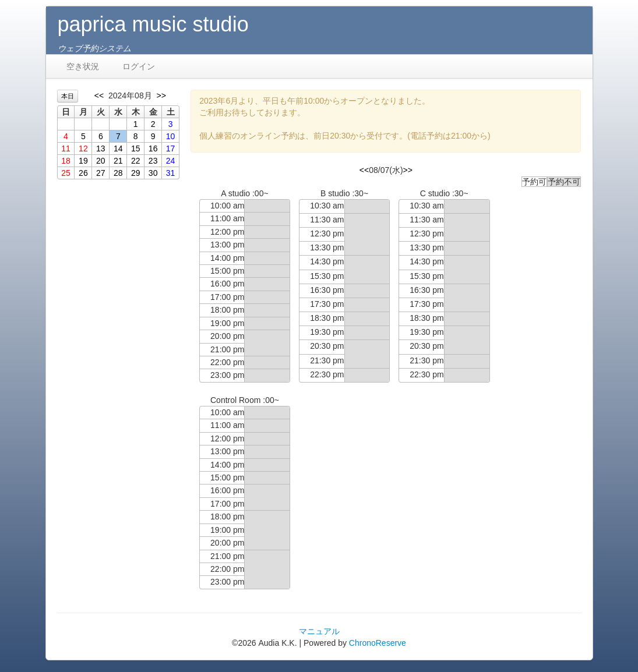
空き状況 (83, 66)
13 (101, 148)
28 (118, 173)
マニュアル (319, 631)
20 (101, 161)
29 (136, 173)
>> (161, 96)
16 (153, 148)
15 (136, 148)
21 (118, 161)
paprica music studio (153, 24)
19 (83, 161)
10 (171, 136)
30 (153, 173)
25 (66, 173)
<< (99, 96)
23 (153, 161)
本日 (68, 96)
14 (118, 148)
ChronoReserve (378, 643)
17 (171, 148)
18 (66, 161)
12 (83, 148)
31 (171, 173)
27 (101, 173)
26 (83, 173)
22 (136, 161)
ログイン (139, 66)
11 (66, 148)
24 (171, 161)
